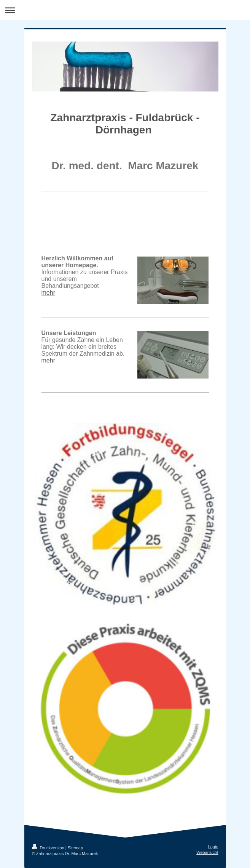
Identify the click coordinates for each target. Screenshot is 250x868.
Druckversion (49, 848)
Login (213, 847)
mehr (48, 293)
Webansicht (207, 852)
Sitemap (75, 848)
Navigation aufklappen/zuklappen (125, 10)
